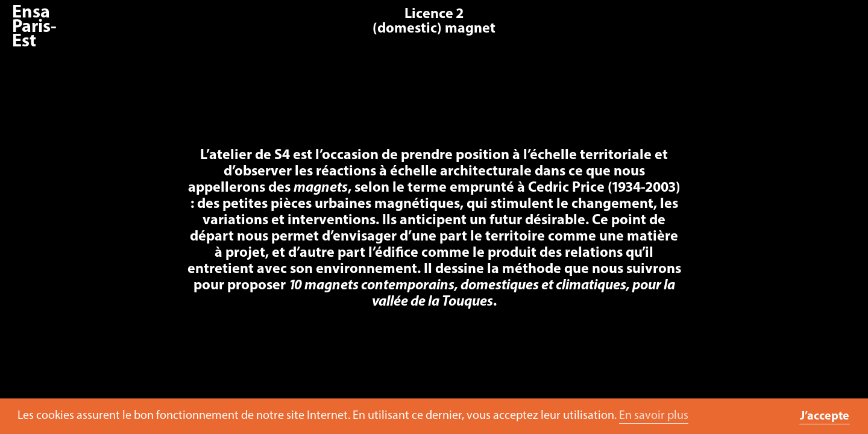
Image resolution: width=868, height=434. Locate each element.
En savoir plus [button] (654, 416)
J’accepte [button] (825, 417)
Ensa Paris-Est (34, 27)
